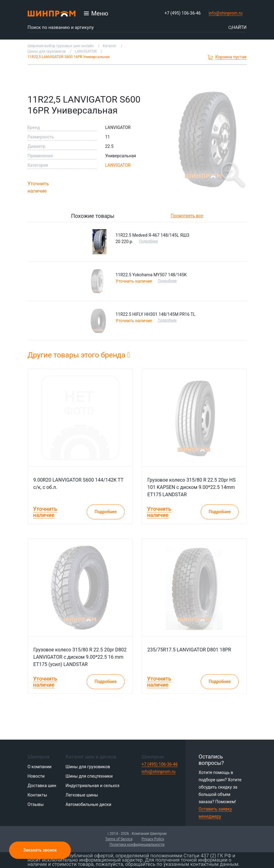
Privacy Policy (153, 839)
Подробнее (149, 241)
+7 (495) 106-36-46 (183, 13)
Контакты (37, 795)
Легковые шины (82, 795)
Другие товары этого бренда (79, 355)
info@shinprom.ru (226, 13)
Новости (36, 776)
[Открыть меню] (96, 13)
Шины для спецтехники (89, 776)
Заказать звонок (40, 850)
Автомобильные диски (89, 804)
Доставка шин (42, 786)
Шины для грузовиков (88, 767)
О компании (40, 767)
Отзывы (36, 804)
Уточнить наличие (38, 187)
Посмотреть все (187, 216)
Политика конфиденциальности (137, 845)
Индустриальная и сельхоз (93, 786)
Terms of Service (119, 839)
